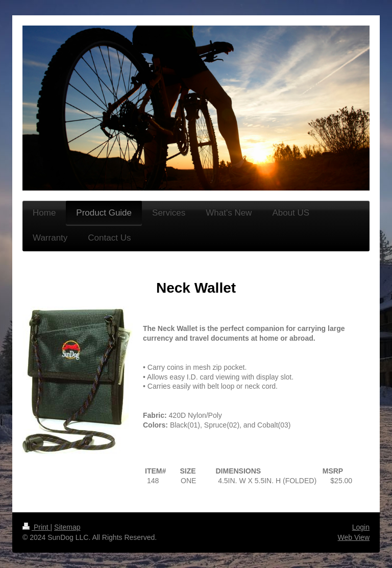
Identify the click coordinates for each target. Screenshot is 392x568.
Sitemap (67, 527)
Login (361, 527)
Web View (353, 537)
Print (36, 527)
